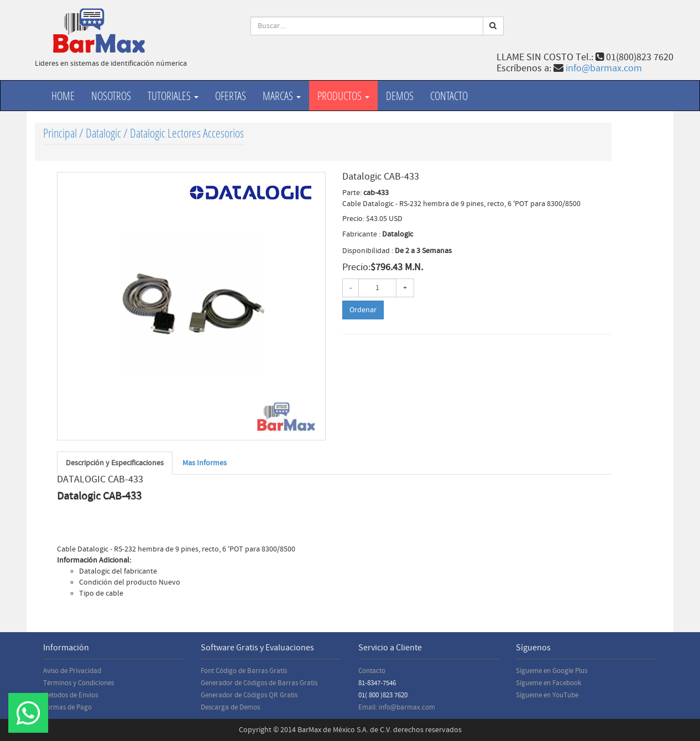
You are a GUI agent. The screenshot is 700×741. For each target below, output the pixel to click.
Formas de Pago (67, 707)
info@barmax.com (604, 68)
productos (343, 96)
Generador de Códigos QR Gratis (249, 695)
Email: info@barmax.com (397, 707)
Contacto (449, 96)
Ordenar (363, 310)
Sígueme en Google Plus (552, 671)
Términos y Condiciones (79, 683)
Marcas (282, 96)
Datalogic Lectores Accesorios (187, 133)
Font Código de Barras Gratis (244, 671)
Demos (400, 96)
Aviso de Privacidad (72, 671)
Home (63, 96)
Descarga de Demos (230, 707)
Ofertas (231, 96)
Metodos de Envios (70, 695)
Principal (60, 133)
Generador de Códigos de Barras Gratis (259, 683)
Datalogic (103, 133)
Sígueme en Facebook (548, 683)
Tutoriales (173, 96)
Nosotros (111, 96)
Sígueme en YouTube (547, 695)
